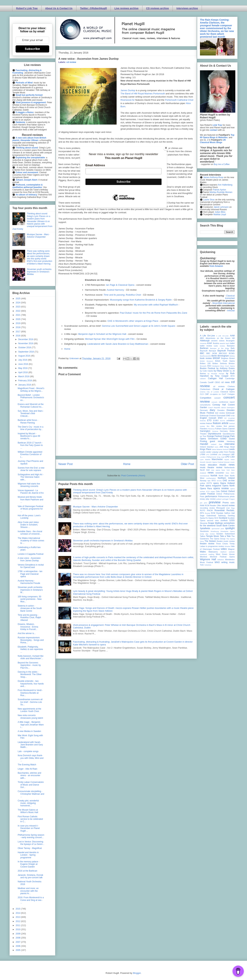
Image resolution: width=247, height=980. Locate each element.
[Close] (166, 148)
